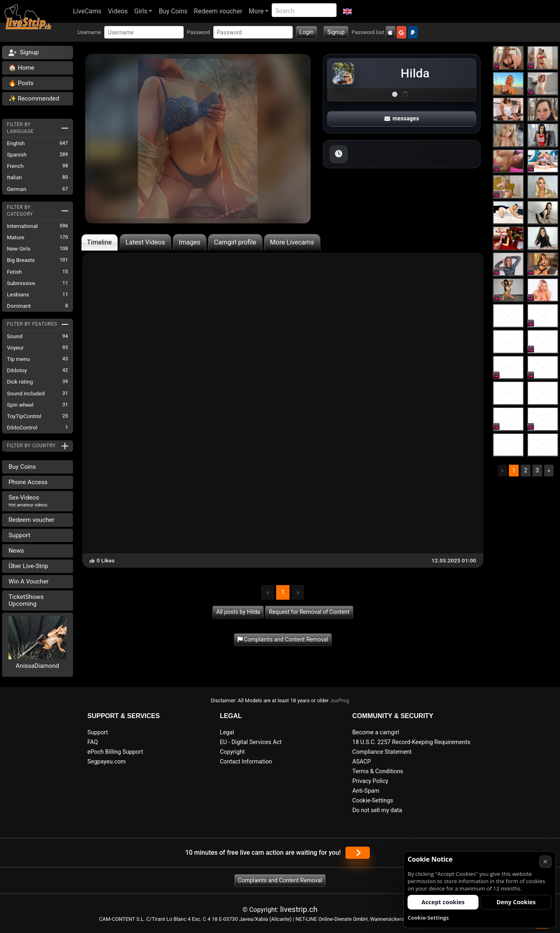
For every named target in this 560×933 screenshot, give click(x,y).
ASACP (362, 762)
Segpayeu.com (107, 762)
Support (19, 535)
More (256, 11)
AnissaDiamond (38, 666)
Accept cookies (443, 902)
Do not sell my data (377, 810)
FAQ (93, 742)
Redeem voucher (218, 11)
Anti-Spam (366, 791)
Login (307, 32)
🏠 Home (21, 68)
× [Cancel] (545, 861)
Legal (227, 732)
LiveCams (87, 11)
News (16, 551)
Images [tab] (190, 242)
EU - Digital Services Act (251, 742)
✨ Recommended (34, 99)
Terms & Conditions (378, 771)
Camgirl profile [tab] (235, 242)
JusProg (340, 700)
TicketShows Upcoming (26, 600)
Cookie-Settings (373, 801)
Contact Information (246, 762)
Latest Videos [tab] (145, 242)
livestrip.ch (299, 909)
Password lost (368, 32)
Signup (336, 32)
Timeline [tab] (100, 242)
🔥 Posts (21, 83)
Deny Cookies (516, 902)
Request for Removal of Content (309, 612)
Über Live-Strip (28, 566)
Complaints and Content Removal (280, 880)
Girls (141, 11)
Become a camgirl (376, 732)
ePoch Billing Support (115, 752)
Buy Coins (173, 11)
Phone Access (28, 482)
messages (402, 118)
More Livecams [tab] (292, 242)
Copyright (232, 752)
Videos (118, 11)
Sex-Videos (28, 501)
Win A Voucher (29, 581)
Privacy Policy (370, 781)
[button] (347, 11)
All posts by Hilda (238, 612)
